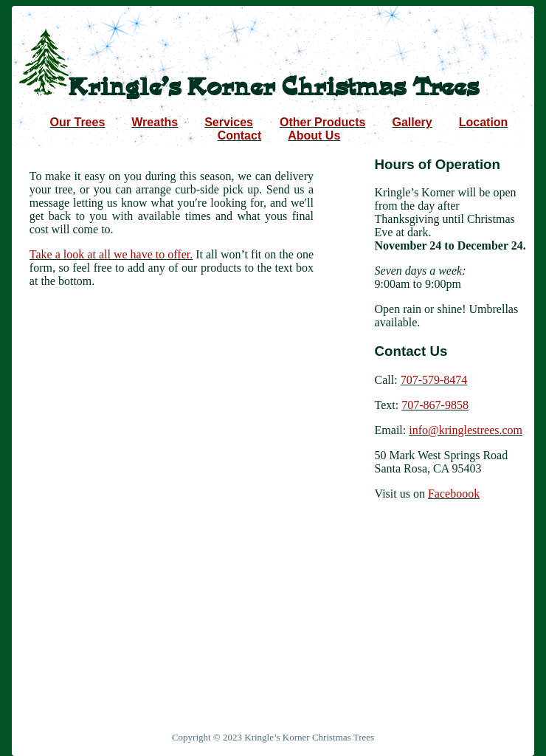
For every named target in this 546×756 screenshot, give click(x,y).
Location (484, 122)
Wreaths (155, 122)
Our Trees (78, 122)
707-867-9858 (435, 405)
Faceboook (454, 494)
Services (229, 122)
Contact (240, 135)
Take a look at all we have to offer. (111, 254)
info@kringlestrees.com (466, 430)
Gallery (412, 122)
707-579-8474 (434, 380)
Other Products (322, 122)
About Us (314, 135)
